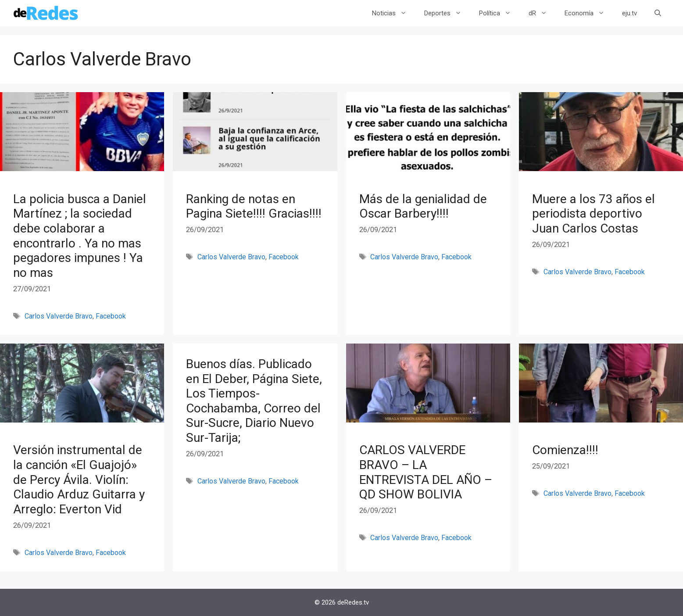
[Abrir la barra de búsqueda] (658, 13)
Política (499, 13)
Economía (589, 13)
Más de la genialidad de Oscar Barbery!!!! (423, 206)
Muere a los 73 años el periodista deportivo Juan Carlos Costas (594, 214)
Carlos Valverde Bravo (59, 316)
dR (542, 13)
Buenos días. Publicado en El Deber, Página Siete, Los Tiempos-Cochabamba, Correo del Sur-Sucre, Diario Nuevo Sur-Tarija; (254, 401)
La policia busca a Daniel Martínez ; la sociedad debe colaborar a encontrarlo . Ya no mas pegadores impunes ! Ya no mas (80, 236)
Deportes (447, 13)
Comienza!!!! (565, 450)
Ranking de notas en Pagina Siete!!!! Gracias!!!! (254, 206)
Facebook (111, 316)
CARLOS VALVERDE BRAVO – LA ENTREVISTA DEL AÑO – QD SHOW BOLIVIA (426, 472)
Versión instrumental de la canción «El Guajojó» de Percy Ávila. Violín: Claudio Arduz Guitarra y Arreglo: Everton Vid (79, 479)
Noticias (394, 13)
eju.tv (629, 13)
